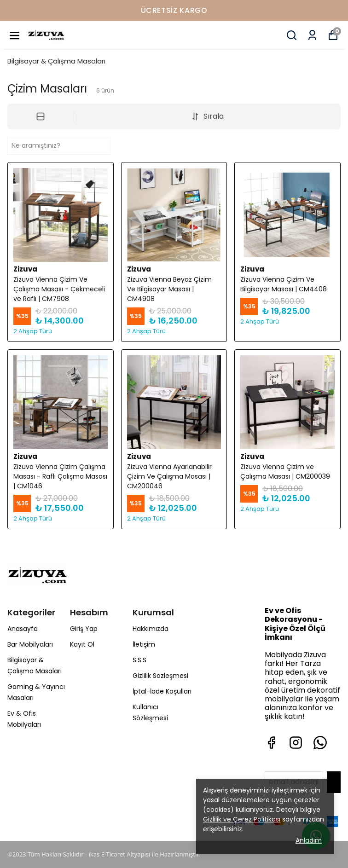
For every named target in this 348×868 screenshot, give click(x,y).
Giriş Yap (84, 629)
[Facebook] (271, 743)
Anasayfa (23, 629)
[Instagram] (296, 743)
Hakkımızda (151, 629)
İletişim (144, 644)
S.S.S (139, 660)
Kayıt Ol (82, 644)
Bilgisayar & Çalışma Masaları (56, 61)
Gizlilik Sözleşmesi (160, 676)
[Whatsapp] (320, 743)
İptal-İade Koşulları (162, 691)
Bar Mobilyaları (30, 644)
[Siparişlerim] (312, 35)
